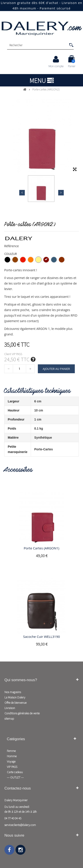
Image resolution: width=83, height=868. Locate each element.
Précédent (22, 193)
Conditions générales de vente (22, 713)
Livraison (10, 708)
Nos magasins (13, 692)
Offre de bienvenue (15, 703)
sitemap (9, 719)
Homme (12, 756)
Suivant (61, 193)
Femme (11, 751)
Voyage (11, 761)
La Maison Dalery (15, 697)
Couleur (11, 254)
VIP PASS (12, 767)
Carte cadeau (15, 772)
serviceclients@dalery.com (20, 825)
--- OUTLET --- (15, 777)
